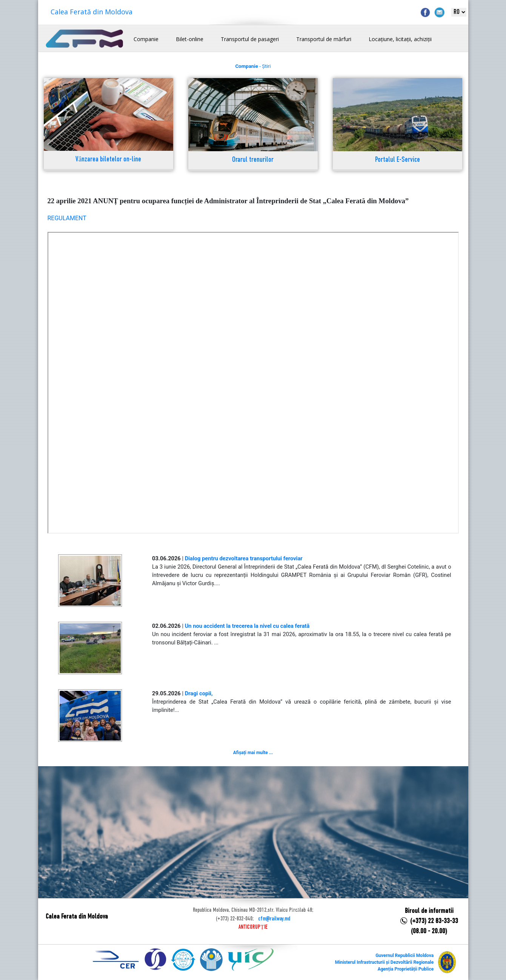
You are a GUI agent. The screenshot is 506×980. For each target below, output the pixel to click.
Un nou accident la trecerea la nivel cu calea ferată (247, 626)
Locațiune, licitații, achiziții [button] (400, 39)
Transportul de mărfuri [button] (324, 39)
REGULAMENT (67, 218)
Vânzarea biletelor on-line (108, 160)
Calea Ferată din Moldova (92, 12)
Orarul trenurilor (253, 160)
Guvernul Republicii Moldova (404, 955)
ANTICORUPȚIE (253, 927)
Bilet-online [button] (190, 39)
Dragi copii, (199, 693)
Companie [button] (146, 39)
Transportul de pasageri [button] (250, 39)
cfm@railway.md (274, 919)
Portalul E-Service (398, 160)
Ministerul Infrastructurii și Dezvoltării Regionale (384, 962)
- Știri (253, 66)
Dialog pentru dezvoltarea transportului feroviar (244, 558)
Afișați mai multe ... (253, 753)
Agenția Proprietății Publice (406, 969)
